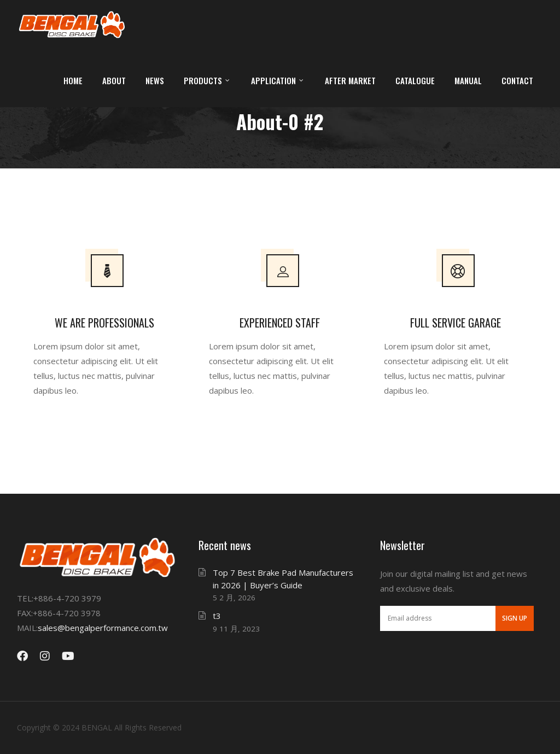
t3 (217, 616)
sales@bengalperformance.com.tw (103, 628)
